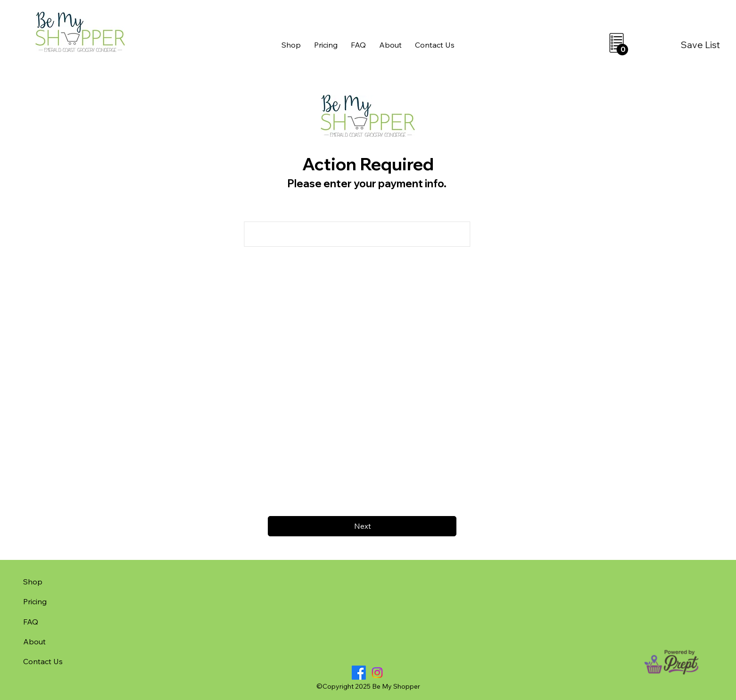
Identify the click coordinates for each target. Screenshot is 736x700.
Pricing (35, 601)
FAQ (31, 622)
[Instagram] (377, 673)
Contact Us (43, 661)
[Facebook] (359, 673)
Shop (33, 582)
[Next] (362, 526)
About (34, 642)
